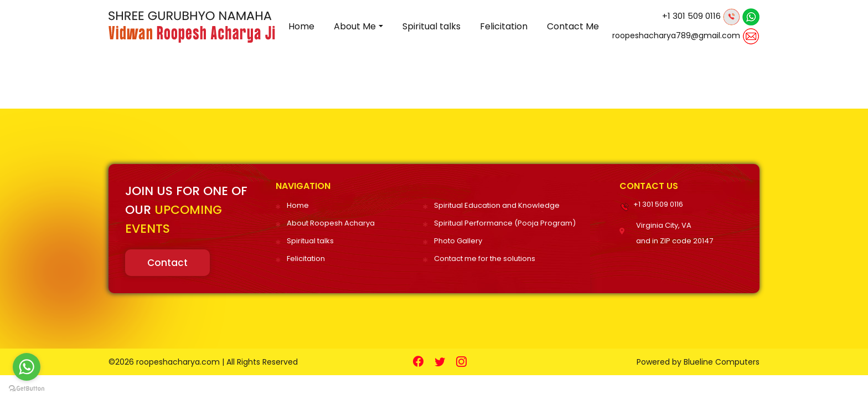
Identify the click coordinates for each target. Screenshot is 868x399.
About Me (355, 26)
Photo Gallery (458, 241)
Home (301, 26)
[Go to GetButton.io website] (27, 388)
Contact (167, 263)
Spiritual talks (432, 26)
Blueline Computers (722, 362)
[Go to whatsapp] (27, 367)
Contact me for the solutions (485, 259)
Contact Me (573, 26)
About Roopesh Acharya (331, 223)
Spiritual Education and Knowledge (497, 205)
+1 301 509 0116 (691, 16)
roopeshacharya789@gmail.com (676, 35)
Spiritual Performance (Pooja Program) (505, 223)
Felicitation (504, 26)
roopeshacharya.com (178, 362)
